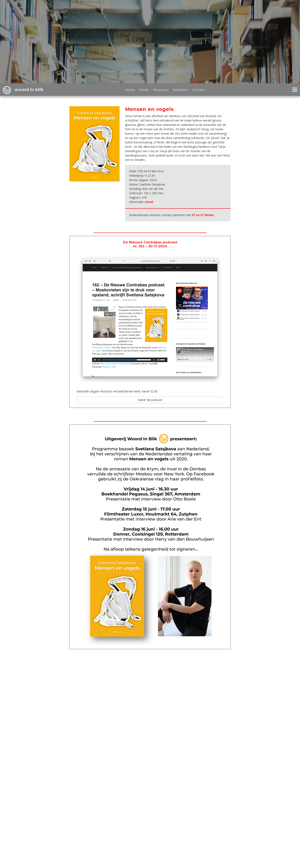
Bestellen (180, 90)
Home (130, 90)
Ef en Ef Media (203, 215)
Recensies (161, 90)
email (149, 202)
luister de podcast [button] (150, 400)
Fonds (144, 90)
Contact (198, 90)
